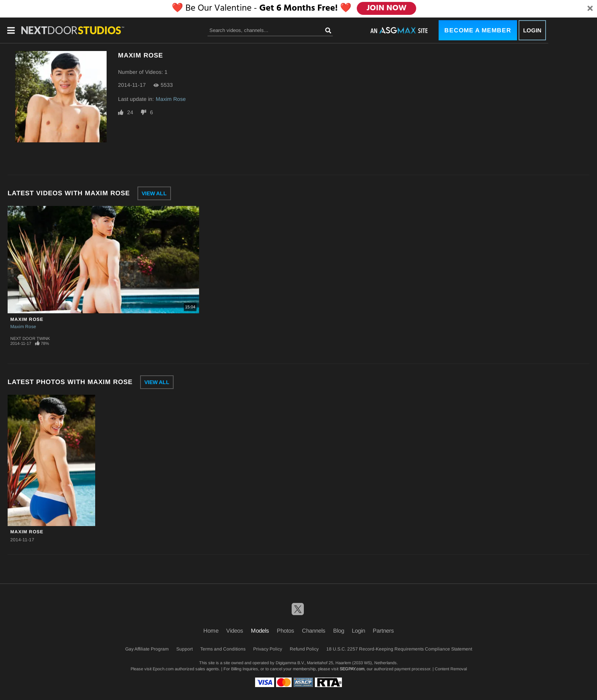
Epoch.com (163, 669)
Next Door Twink (30, 338)
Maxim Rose (171, 99)
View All (154, 193)
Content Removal (451, 669)
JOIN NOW (387, 8)
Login (532, 30)
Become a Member (478, 30)
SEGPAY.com (352, 669)
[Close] (590, 9)
